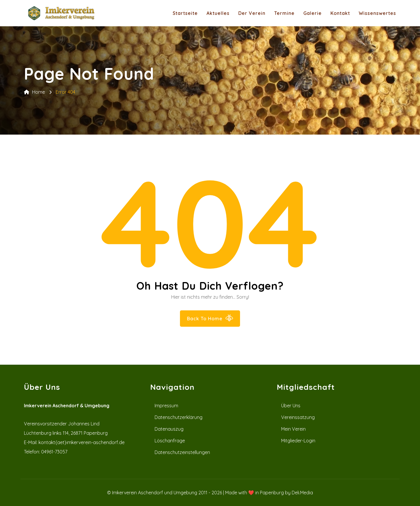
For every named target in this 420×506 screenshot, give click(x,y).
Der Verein (252, 13)
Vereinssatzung (298, 417)
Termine (284, 13)
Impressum (166, 406)
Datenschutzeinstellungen (182, 452)
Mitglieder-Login (298, 441)
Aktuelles (218, 13)
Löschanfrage (170, 441)
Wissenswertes (377, 13)
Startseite (185, 13)
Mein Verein (293, 429)
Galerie (313, 13)
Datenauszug (169, 429)
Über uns (291, 406)
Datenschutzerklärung (178, 417)
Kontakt (340, 13)
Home (34, 92)
